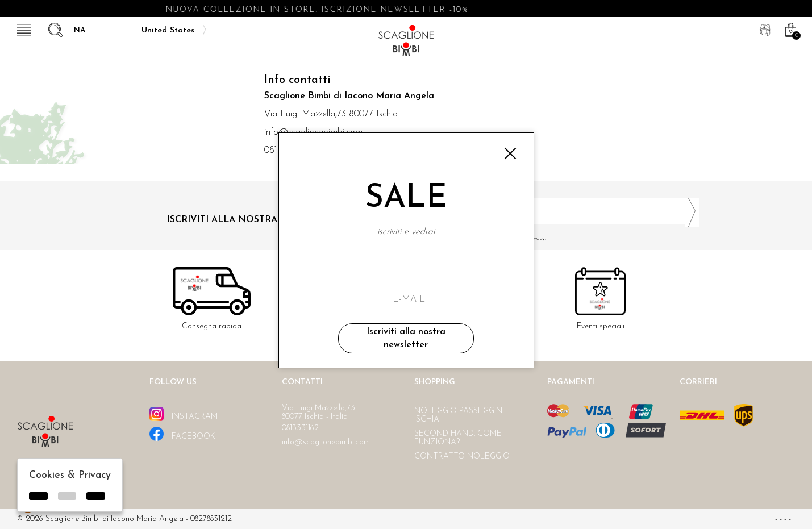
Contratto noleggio (462, 457)
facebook (182, 434)
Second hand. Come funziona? (458, 438)
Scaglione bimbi (406, 44)
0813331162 (300, 428)
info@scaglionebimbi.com (326, 442)
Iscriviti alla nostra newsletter (406, 338)
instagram (184, 414)
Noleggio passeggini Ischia (459, 415)
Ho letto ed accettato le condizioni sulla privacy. (557, 238)
